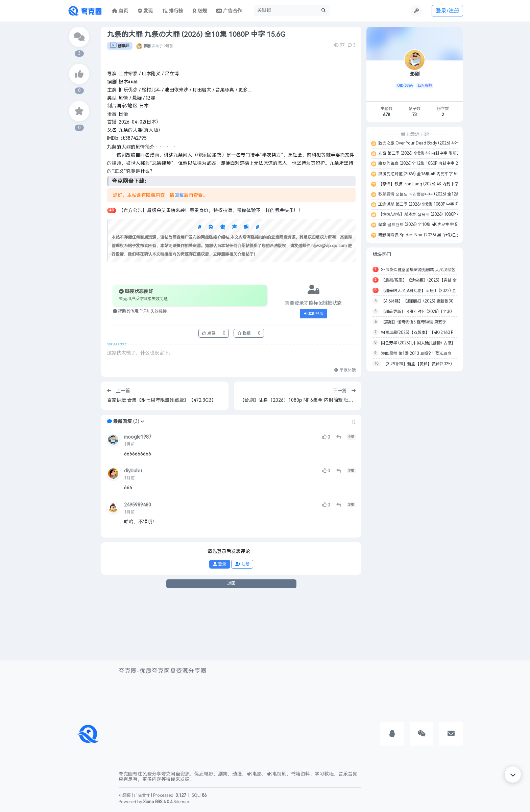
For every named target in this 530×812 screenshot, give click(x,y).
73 (414, 115)
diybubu (133, 534)
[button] (142, 484)
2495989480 (138, 568)
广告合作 (142, 796)
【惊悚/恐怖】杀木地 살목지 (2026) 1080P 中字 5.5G (426, 214)
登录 (220, 627)
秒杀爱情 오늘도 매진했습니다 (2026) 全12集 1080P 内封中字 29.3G (440, 194)
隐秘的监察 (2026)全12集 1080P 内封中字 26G (420, 163)
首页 (120, 11)
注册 (242, 627)
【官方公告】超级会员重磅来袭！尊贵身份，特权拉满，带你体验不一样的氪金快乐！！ (211, 274)
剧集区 (120, 46)
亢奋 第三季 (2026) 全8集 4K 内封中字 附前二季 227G (427, 153)
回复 (179, 258)
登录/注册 (448, 11)
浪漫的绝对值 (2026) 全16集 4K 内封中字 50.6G (421, 174)
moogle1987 (138, 500)
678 (387, 115)
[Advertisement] (415, 477)
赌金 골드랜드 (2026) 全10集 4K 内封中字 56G (420, 225)
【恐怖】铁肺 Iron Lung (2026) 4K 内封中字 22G (422, 184)
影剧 (147, 46)
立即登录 (314, 376)
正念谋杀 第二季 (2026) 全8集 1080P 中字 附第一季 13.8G (432, 204)
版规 (200, 11)
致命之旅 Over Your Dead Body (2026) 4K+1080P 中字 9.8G (433, 143)
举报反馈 (345, 433)
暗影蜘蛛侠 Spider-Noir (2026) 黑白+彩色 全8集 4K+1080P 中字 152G (443, 235)
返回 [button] (231, 646)
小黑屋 (125, 796)
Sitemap (181, 802)
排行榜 (173, 11)
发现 (145, 11)
